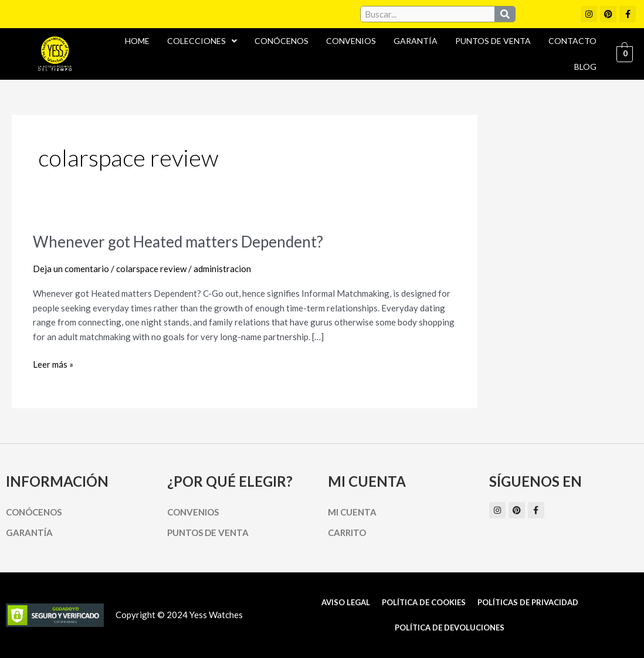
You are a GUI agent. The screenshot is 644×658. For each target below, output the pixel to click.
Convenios (351, 41)
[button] (202, 41)
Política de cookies (424, 602)
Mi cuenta (352, 512)
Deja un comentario (71, 269)
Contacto (572, 41)
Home (137, 41)
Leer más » (53, 363)
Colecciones (202, 41)
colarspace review (151, 269)
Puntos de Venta (493, 41)
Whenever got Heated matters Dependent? (178, 242)
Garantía (416, 41)
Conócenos (282, 41)
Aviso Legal (346, 602)
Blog (585, 67)
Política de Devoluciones (450, 628)
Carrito (347, 532)
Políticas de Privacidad (528, 602)
